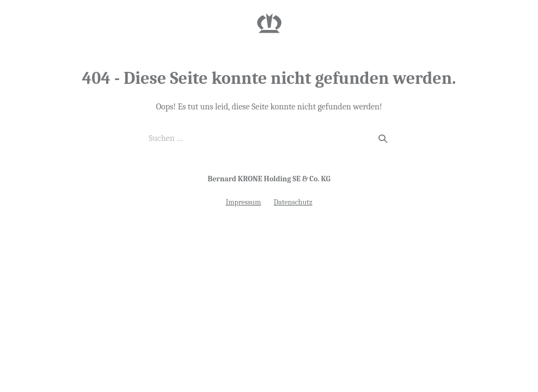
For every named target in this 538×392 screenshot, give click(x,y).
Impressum (243, 202)
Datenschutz (293, 202)
